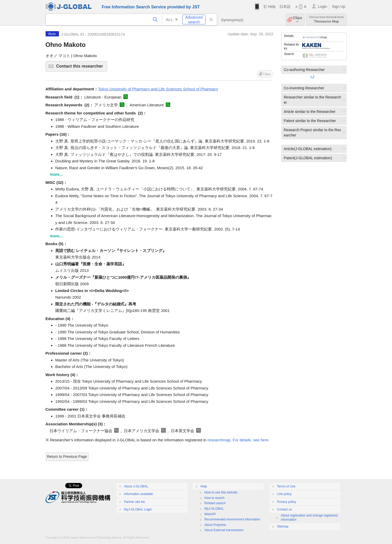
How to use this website (221, 492)
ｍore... (56, 174)
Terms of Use (286, 486)
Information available (139, 494)
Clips (297, 20)
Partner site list (134, 502)
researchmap (219, 440)
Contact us (285, 509)
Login (322, 7)
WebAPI (210, 514)
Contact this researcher (81, 68)
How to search (215, 498)
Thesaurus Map (327, 20)
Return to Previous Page (67, 457)
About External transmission (224, 530)
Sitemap (283, 526)
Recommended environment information (232, 519)
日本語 (285, 7)
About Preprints (215, 525)
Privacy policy (287, 502)
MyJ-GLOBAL (214, 509)
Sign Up (339, 7)
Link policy (284, 494)
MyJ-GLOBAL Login (138, 509)
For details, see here (250, 440)
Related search (215, 503)
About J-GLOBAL (136, 486)
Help (272, 7)
